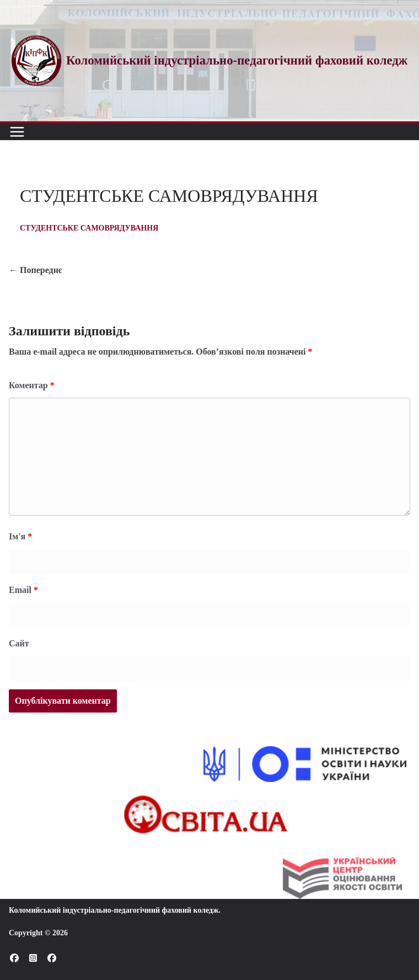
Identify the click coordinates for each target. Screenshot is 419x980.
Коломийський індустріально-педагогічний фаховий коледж (114, 910)
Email (23, 590)
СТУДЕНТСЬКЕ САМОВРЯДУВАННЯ (89, 228)
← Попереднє (36, 270)
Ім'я (20, 536)
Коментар (32, 385)
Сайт (19, 643)
